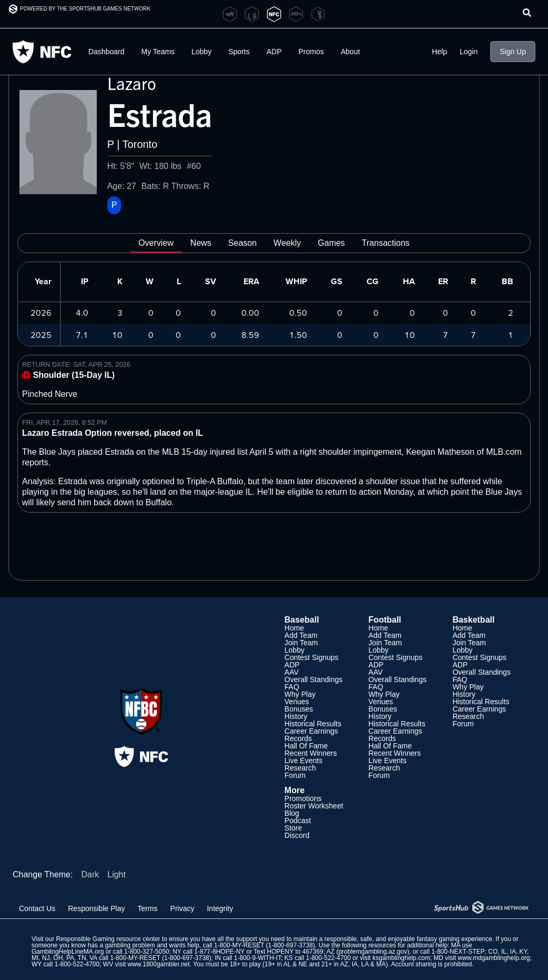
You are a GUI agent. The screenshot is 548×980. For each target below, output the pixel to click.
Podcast (298, 821)
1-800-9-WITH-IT (257, 958)
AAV (292, 672)
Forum (295, 775)
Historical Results (313, 724)
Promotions (303, 798)
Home (294, 628)
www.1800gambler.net (159, 964)
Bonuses (299, 709)
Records (298, 738)
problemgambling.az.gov (373, 952)
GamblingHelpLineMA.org (68, 952)
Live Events (303, 761)
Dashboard (106, 52)
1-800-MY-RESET (239, 945)
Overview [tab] (156, 243)
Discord (297, 835)
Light (116, 874)
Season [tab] (242, 243)
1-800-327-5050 (146, 952)
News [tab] (201, 243)
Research (300, 768)
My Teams (158, 52)
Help (439, 52)
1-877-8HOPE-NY (219, 952)
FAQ (292, 687)
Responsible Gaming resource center (108, 939)
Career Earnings (311, 731)
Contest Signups (312, 657)
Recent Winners (311, 753)
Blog (292, 813)
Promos (311, 52)
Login (469, 52)
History (296, 716)
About (351, 52)
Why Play (300, 694)
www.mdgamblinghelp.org (494, 958)
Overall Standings (314, 679)
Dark (90, 874)
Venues (297, 702)
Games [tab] (331, 243)
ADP (274, 52)
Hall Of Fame (306, 746)
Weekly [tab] (287, 243)
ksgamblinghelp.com (401, 958)
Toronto (140, 144)
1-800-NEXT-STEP (458, 952)
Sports (239, 52)
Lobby (201, 52)
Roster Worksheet (314, 806)
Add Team (301, 635)
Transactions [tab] (386, 243)
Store (293, 828)
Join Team (301, 643)
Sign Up (513, 52)
